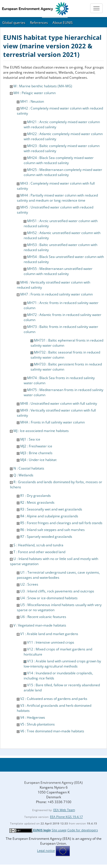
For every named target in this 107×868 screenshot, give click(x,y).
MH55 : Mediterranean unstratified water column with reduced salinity (58, 271)
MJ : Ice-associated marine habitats (41, 431)
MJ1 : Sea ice (30, 439)
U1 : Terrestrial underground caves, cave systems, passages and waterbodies (58, 575)
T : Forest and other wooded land (39, 552)
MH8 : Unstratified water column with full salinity (59, 403)
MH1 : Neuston (32, 101)
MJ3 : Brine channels (36, 453)
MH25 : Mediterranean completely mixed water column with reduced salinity (63, 172)
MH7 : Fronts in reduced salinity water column (56, 294)
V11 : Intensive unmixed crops (51, 642)
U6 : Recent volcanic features (43, 617)
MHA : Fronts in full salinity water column (53, 422)
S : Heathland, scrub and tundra (38, 545)
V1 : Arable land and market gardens (49, 634)
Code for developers (83, 830)
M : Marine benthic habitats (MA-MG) (43, 86)
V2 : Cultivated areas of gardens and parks (54, 699)
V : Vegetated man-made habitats (40, 625)
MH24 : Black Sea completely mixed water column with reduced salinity (59, 160)
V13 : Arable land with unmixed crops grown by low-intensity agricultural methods (62, 664)
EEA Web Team (64, 810)
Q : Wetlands (23, 475)
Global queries (14, 23)
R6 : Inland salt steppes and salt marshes (53, 530)
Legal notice (46, 851)
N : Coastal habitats (29, 468)
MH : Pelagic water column (35, 93)
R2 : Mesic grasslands (37, 502)
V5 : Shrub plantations (38, 724)
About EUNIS (63, 23)
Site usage (59, 830)
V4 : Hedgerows (33, 717)
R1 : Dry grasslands (36, 496)
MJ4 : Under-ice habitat (38, 460)
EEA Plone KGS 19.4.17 (66, 817)
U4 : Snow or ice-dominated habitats (49, 598)
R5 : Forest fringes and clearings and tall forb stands (61, 523)
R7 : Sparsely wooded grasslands (46, 537)
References (39, 23)
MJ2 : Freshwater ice (36, 446)
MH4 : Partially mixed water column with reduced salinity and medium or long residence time (57, 198)
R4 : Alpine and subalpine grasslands (49, 516)
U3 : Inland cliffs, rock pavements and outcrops (57, 591)
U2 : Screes (29, 584)
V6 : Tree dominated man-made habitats (52, 731)
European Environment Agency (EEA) (53, 783)
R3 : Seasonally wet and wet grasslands (51, 509)
